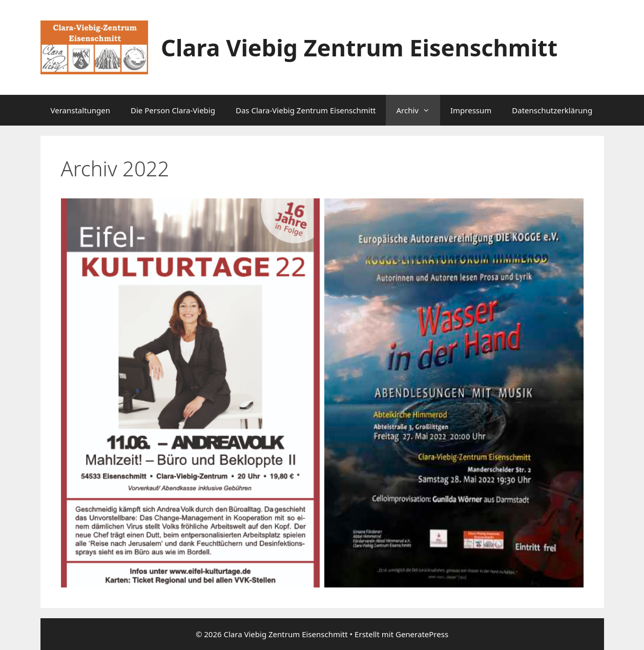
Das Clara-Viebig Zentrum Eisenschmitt (306, 110)
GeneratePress (422, 634)
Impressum (471, 110)
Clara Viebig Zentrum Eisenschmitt (359, 47)
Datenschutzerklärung (552, 110)
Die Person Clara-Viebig (173, 110)
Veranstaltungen (81, 110)
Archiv (418, 110)
